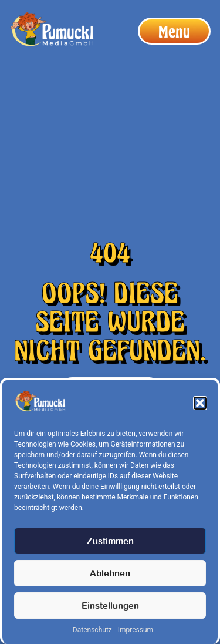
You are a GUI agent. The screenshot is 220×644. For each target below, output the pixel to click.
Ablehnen (110, 573)
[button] (200, 403)
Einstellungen (110, 606)
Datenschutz (92, 630)
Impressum (136, 630)
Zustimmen (110, 541)
